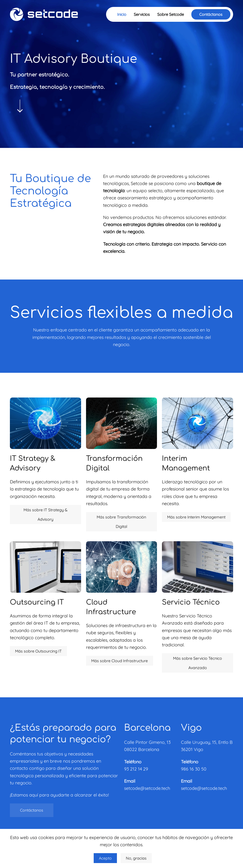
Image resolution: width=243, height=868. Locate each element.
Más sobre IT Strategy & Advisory (45, 515)
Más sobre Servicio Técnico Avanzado (198, 663)
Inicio (122, 14)
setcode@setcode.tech (147, 788)
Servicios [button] (142, 14)
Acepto (105, 858)
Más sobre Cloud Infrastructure (120, 661)
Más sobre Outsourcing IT (38, 651)
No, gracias (136, 858)
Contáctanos (211, 14)
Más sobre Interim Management (196, 517)
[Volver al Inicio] (44, 14)
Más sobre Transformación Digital (121, 522)
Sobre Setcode (171, 14)
